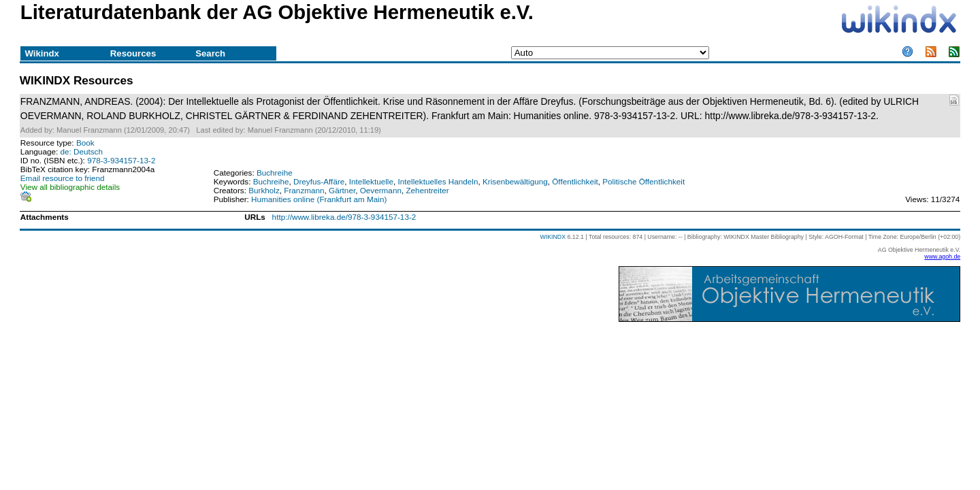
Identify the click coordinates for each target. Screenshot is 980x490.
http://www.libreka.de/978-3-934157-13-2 (344, 217)
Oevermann (381, 190)
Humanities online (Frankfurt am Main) (319, 199)
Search (210, 53)
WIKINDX (553, 237)
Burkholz (264, 190)
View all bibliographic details (70, 187)
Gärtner (342, 190)
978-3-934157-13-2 (121, 160)
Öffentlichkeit (575, 181)
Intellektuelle (371, 181)
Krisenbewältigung (515, 181)
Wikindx (42, 53)
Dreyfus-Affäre (319, 181)
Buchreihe (275, 173)
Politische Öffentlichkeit (643, 181)
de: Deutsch (81, 151)
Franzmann (304, 190)
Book (85, 143)
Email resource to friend (63, 178)
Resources (133, 53)
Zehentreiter (427, 190)
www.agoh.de (942, 257)
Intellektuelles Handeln (438, 181)
